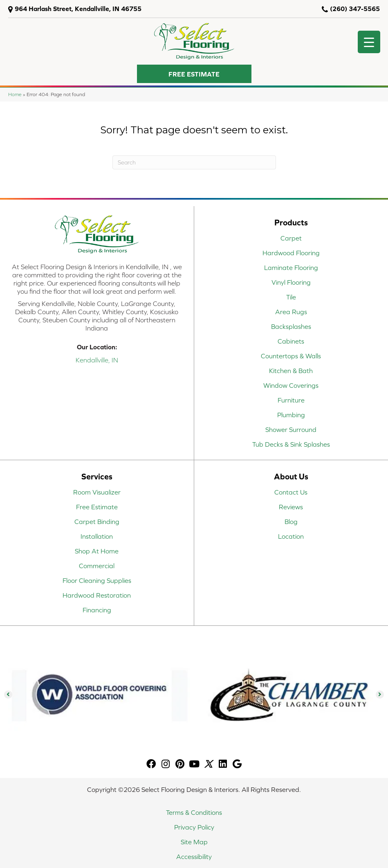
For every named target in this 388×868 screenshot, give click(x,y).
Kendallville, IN (97, 360)
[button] (194, 74)
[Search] (194, 162)
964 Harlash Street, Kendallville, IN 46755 (78, 9)
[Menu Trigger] (369, 42)
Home (15, 94)
